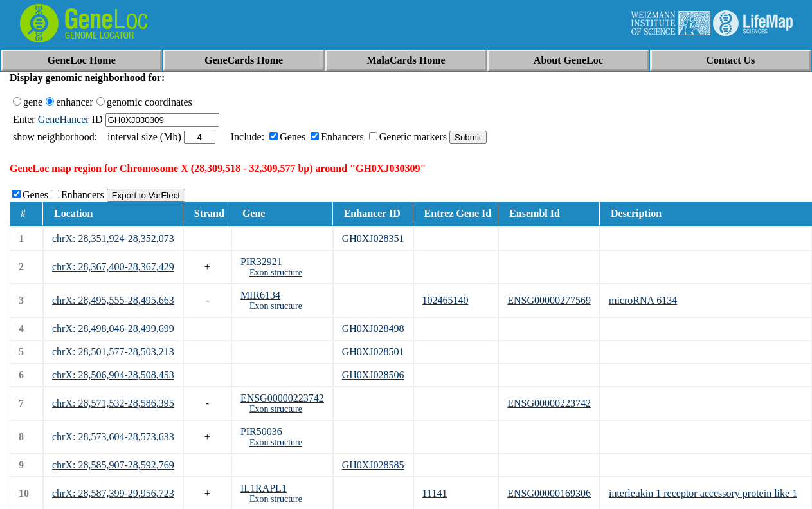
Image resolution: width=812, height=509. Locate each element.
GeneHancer (64, 119)
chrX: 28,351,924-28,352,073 (113, 238)
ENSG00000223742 (282, 398)
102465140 (446, 300)
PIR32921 (261, 262)
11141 (435, 493)
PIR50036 (261, 431)
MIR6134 (260, 295)
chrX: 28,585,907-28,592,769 (113, 465)
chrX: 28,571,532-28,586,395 (113, 403)
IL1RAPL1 (264, 488)
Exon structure (276, 273)
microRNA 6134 (643, 300)
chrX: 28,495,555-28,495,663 (113, 300)
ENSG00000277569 (549, 300)
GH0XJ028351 (373, 238)
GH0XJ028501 (373, 352)
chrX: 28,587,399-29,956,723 (113, 493)
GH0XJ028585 (373, 465)
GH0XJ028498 (373, 329)
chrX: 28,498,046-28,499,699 (113, 329)
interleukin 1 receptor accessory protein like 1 (703, 493)
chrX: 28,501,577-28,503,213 (113, 352)
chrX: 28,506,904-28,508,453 (113, 375)
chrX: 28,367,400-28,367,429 (113, 267)
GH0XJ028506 (373, 375)
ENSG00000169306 (549, 493)
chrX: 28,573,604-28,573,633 (113, 437)
